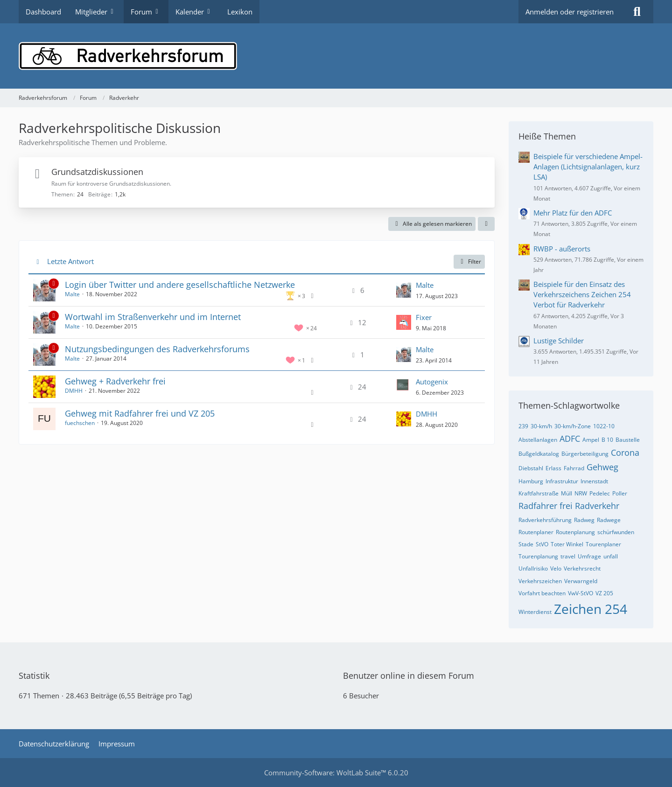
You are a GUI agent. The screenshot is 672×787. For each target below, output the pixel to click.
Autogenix (432, 382)
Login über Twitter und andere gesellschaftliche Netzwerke (180, 285)
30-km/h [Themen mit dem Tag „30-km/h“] (541, 426)
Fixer (424, 317)
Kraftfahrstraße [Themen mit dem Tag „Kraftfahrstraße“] (539, 493)
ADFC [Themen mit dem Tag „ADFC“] (570, 439)
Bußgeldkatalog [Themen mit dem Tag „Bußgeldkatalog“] (539, 454)
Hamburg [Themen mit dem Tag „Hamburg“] (531, 481)
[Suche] (637, 12)
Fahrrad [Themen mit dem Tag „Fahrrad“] (574, 468)
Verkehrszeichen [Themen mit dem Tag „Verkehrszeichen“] (540, 581)
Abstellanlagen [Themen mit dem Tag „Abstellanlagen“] (538, 440)
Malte (72, 294)
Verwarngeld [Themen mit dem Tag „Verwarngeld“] (581, 581)
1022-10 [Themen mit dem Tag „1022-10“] (604, 426)
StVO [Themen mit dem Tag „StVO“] (542, 544)
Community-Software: (336, 773)
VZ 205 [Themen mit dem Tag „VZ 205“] (604, 593)
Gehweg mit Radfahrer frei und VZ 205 (140, 413)
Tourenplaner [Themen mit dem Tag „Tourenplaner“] (603, 544)
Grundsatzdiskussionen (97, 172)
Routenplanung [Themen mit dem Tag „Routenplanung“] (575, 532)
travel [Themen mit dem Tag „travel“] (568, 556)
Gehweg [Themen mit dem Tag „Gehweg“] (602, 467)
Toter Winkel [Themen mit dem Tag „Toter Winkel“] (567, 544)
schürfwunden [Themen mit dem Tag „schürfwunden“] (616, 532)
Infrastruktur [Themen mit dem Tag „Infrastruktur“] (562, 481)
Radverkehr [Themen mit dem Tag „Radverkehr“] (597, 506)
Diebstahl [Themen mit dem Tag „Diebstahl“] (531, 468)
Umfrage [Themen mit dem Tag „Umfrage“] (589, 556)
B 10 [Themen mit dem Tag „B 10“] (607, 440)
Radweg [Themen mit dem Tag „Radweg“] (584, 520)
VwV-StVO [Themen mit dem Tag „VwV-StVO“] (581, 593)
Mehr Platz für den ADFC (573, 213)
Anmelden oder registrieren (570, 12)
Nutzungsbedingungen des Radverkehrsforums (157, 349)
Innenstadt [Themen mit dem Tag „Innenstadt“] (594, 481)
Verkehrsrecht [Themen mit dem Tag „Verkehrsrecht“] (582, 568)
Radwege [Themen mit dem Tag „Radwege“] (609, 520)
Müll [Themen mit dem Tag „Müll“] (567, 493)
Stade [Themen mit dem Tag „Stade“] (526, 544)
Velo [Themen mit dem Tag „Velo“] (556, 568)
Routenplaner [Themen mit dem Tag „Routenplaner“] (536, 532)
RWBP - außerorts (562, 249)
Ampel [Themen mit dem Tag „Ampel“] (591, 440)
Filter (469, 261)
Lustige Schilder (559, 341)
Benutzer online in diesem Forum (409, 676)
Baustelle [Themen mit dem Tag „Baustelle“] (628, 440)
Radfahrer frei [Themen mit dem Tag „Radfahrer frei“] (546, 506)
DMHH (74, 391)
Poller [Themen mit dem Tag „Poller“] (620, 493)
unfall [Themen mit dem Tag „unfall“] (611, 556)
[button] (486, 224)
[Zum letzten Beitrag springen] (404, 290)
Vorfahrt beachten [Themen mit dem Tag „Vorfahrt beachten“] (542, 593)
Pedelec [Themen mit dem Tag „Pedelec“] (600, 493)
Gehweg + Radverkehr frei (115, 381)
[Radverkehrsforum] (336, 56)
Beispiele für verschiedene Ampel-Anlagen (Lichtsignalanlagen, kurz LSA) (588, 167)
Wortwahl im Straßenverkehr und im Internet (153, 317)
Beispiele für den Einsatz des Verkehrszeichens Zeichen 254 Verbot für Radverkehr (582, 294)
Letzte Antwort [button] (70, 261)
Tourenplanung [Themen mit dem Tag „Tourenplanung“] (538, 556)
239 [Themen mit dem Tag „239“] (523, 426)
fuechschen (80, 423)
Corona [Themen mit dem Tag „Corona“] (625, 453)
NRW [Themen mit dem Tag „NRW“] (581, 493)
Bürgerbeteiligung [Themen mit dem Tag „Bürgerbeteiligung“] (585, 454)
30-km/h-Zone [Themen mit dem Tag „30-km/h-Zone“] (573, 426)
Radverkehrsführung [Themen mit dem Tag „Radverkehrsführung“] (545, 520)
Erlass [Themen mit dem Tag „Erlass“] (553, 468)
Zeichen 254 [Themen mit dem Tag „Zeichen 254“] (591, 609)
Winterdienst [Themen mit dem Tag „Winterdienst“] (535, 612)
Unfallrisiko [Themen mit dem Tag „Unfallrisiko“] (533, 568)
